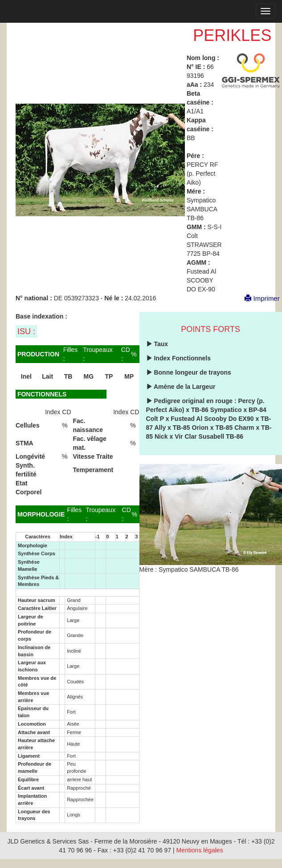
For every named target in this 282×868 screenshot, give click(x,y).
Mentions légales (200, 850)
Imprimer (257, 298)
